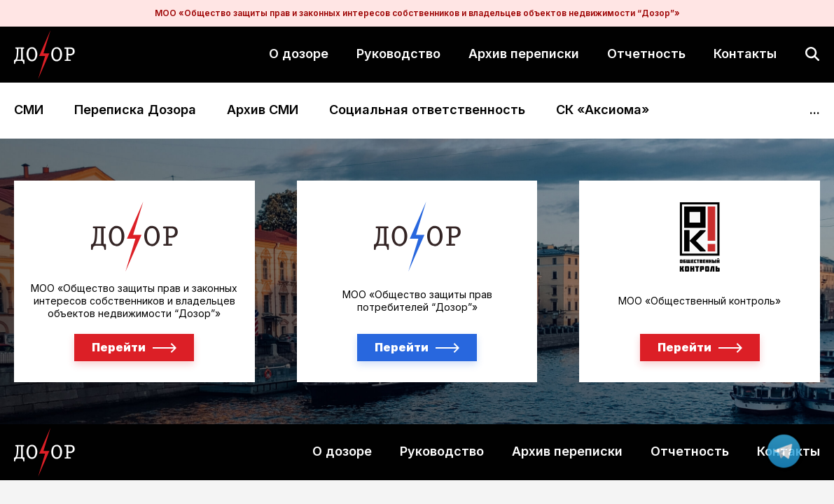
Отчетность (646, 54)
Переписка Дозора (135, 110)
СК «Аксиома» (603, 110)
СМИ (29, 110)
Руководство (398, 54)
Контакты (745, 54)
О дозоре (299, 54)
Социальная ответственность (427, 110)
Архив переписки (524, 54)
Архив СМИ (263, 110)
